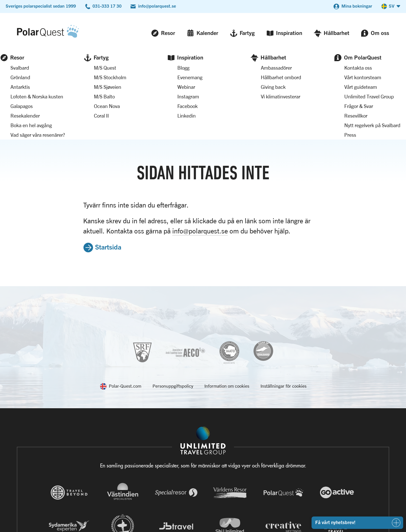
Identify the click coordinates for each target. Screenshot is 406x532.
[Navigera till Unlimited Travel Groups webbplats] (203, 447)
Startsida (108, 160)
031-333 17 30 (107, 6)
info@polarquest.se (157, 6)
